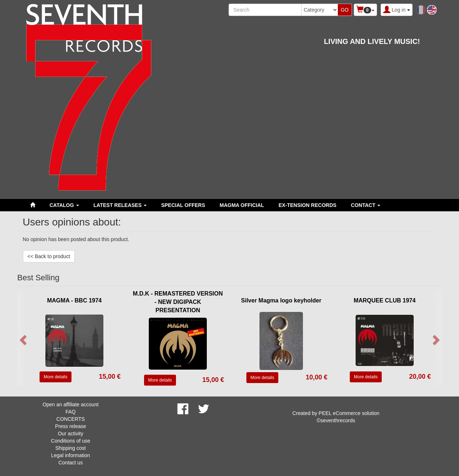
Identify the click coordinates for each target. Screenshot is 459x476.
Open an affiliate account (71, 404)
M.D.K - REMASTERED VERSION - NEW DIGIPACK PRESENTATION (178, 302)
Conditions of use (70, 441)
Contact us (71, 463)
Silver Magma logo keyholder (281, 300)
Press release (71, 426)
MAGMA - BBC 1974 (75, 300)
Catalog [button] (64, 205)
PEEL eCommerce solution (349, 413)
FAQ (70, 412)
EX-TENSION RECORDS (308, 205)
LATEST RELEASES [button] (120, 205)
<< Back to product (49, 256)
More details (55, 377)
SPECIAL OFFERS (183, 205)
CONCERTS (70, 419)
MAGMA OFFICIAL (242, 205)
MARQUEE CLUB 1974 (385, 300)
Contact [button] (366, 205)
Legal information (71, 455)
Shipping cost (70, 448)
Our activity (70, 434)
